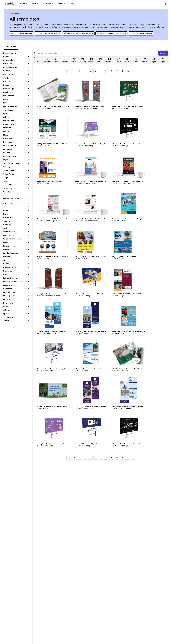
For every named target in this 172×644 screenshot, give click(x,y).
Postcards (18, 149)
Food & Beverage (18, 253)
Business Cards (18, 67)
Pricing (73, 4)
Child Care (18, 218)
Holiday (18, 264)
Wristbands (18, 188)
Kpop (18, 114)
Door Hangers (18, 89)
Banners (18, 57)
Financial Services (18, 246)
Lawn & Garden (18, 278)
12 (131, 71)
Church (18, 221)
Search (166, 53)
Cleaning (18, 225)
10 (120, 71)
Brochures (18, 64)
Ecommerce (18, 235)
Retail (18, 307)
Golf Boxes (18, 110)
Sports (18, 314)
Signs (18, 160)
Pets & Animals (18, 292)
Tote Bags (18, 185)
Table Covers (18, 171)
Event (18, 242)
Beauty (18, 210)
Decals (18, 85)
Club (18, 228)
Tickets (18, 181)
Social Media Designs (18, 163)
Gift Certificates (18, 106)
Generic (18, 260)
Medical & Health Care (18, 282)
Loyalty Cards (18, 124)
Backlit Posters (18, 53)
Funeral (18, 257)
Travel (18, 321)
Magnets (18, 128)
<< (72, 71)
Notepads (18, 142)
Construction (18, 232)
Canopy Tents (18, 74)
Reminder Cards (18, 156)
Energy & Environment (18, 239)
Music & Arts (18, 285)
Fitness (18, 250)
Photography (18, 296)
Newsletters (18, 138)
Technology (18, 317)
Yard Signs (18, 192)
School (18, 310)
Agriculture (18, 203)
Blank (18, 214)
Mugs (18, 135)
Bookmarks (18, 60)
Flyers (18, 103)
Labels (18, 117)
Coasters (18, 82)
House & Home (18, 267)
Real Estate (18, 303)
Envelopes (18, 92)
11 (125, 71)
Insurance (18, 271)
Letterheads (18, 121)
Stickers (18, 167)
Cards (18, 78)
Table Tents (18, 174)
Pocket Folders (18, 146)
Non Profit (18, 289)
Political (18, 299)
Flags (18, 99)
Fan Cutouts (18, 96)
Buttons (18, 71)
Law (18, 274)
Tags (18, 178)
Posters (18, 153)
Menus (18, 131)
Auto (18, 207)
